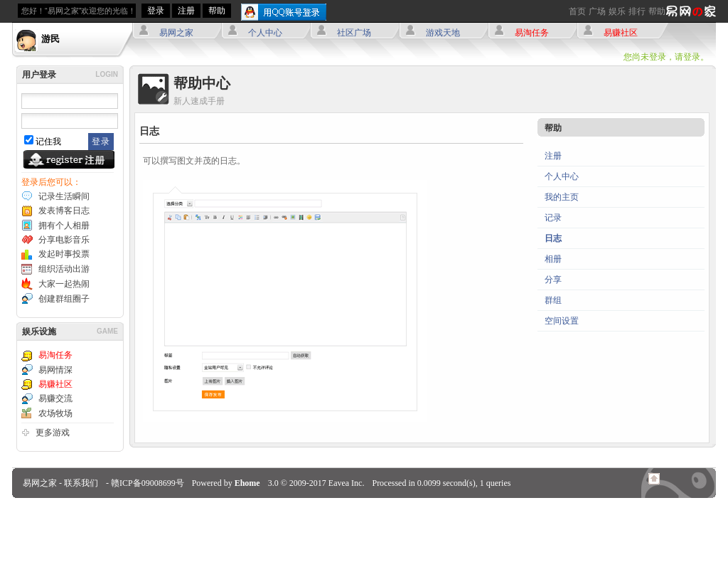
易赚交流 (55, 398)
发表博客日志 (64, 211)
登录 (156, 11)
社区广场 (354, 33)
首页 (577, 11)
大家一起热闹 (64, 284)
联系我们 (81, 483)
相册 (553, 259)
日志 (553, 238)
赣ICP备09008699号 (148, 483)
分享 (553, 280)
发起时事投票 (64, 254)
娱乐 (617, 11)
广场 (597, 11)
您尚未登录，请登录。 (666, 57)
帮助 (657, 11)
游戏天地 (443, 33)
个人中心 (265, 33)
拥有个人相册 (64, 226)
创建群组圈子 (64, 299)
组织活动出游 (64, 269)
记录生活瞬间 (64, 196)
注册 (186, 11)
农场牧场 (55, 413)
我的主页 (562, 197)
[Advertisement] (364, 530)
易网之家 (176, 33)
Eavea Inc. (347, 483)
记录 (553, 218)
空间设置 (562, 321)
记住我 (48, 142)
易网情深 (55, 370)
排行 (637, 11)
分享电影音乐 (64, 240)
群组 (553, 300)
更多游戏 (53, 433)
